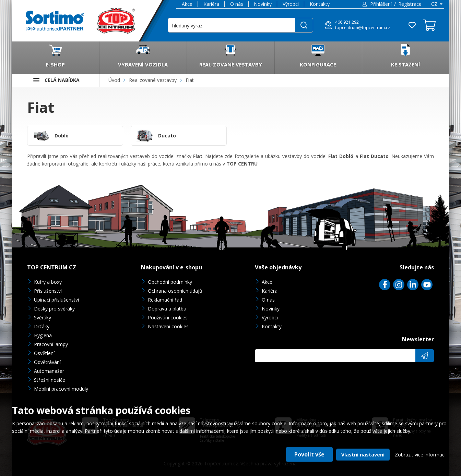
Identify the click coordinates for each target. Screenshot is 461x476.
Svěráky (43, 318)
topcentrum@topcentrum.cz (363, 28)
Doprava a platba (167, 309)
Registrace (410, 4)
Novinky (263, 4)
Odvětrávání (47, 362)
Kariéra (211, 4)
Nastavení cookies (168, 326)
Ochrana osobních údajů (175, 291)
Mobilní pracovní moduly (61, 389)
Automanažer (49, 371)
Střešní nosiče (50, 380)
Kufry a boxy (48, 282)
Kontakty (320, 4)
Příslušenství (48, 291)
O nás (237, 4)
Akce (187, 4)
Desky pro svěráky (54, 309)
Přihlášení (381, 4)
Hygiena (43, 335)
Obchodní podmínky (170, 282)
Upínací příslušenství (56, 300)
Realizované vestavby (153, 80)
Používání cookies (168, 318)
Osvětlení (44, 353)
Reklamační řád (165, 300)
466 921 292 (347, 22)
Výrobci (291, 4)
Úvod (114, 80)
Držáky (42, 326)
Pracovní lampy (51, 344)
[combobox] (436, 4)
